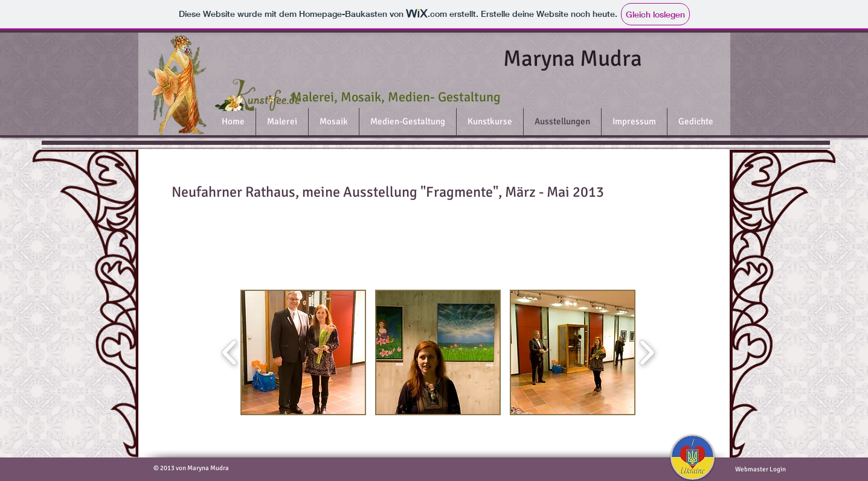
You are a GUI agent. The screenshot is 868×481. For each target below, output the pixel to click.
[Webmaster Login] (761, 470)
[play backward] (230, 352)
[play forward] (647, 352)
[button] (303, 352)
